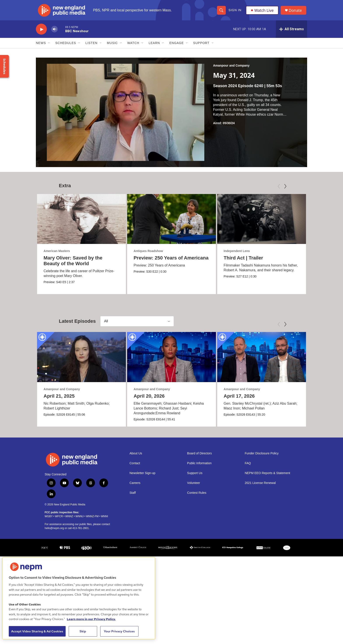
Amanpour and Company (231, 68)
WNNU (80, 519)
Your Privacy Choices (119, 631)
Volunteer (193, 486)
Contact (135, 466)
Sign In (235, 11)
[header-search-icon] (221, 11)
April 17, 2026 (272, 399)
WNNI (104, 519)
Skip (83, 631)
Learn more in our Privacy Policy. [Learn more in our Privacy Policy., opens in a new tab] (91, 619)
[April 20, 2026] (163, 360)
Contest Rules (197, 496)
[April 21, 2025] (81, 360)
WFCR (59, 519)
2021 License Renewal (260, 486)
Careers (135, 486)
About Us (136, 456)
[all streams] (291, 32)
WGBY (49, 519)
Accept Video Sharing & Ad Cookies (37, 631)
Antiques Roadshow (187, 254)
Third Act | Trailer (219, 260)
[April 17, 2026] (294, 360)
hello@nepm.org (54, 531)
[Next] (285, 189)
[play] (41, 32)
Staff (133, 496)
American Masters (57, 254)
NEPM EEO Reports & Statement (268, 476)
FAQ (248, 466)
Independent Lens (212, 254)
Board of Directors (199, 456)
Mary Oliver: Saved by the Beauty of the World (73, 263)
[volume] (54, 32)
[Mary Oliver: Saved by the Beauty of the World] (81, 221)
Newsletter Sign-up (142, 476)
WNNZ (69, 519)
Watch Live (262, 11)
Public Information (199, 466)
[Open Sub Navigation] (49, 46)
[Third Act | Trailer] (237, 221)
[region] (79, 598)
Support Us (195, 476)
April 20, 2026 (141, 399)
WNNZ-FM (92, 519)
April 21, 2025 (59, 399)
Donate (296, 11)
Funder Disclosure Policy (262, 456)
